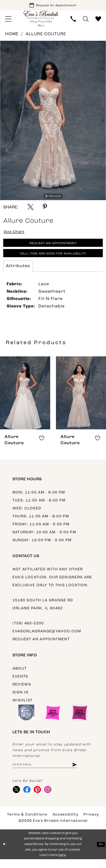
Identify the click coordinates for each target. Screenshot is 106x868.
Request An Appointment (53, 247)
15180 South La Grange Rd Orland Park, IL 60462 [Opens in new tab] (43, 611)
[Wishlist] (98, 21)
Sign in (20, 699)
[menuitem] (8, 21)
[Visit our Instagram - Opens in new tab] (53, 798)
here (62, 864)
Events (20, 683)
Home (12, 36)
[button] (8, 21)
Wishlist (23, 707)
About (20, 675)
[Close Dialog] (5, 853)
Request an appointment (41, 645)
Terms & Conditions (27, 823)
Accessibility (65, 823)
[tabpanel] (53, 122)
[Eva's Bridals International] (41, 20)
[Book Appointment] (53, 6)
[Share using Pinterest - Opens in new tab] (45, 209)
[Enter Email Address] (50, 772)
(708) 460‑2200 (28, 630)
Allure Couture (46, 36)
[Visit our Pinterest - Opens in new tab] (41, 798)
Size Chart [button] (16, 234)
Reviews (22, 691)
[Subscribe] (86, 772)
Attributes (18, 272)
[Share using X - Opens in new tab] (30, 209)
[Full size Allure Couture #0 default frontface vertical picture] (53, 122)
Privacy (91, 823)
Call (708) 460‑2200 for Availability (53, 259)
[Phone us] (73, 21)
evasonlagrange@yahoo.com (47, 637)
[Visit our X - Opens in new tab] (17, 798)
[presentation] (25, 399)
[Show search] (86, 21)
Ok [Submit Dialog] (100, 853)
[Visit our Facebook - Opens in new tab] (29, 798)
